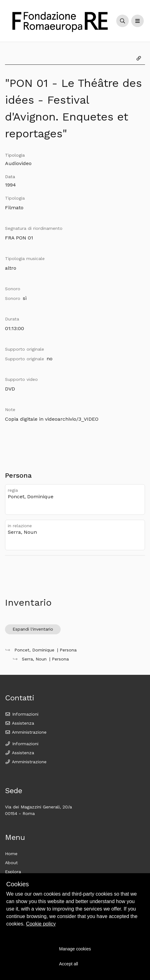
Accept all (69, 964)
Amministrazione (26, 732)
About (11, 863)
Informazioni (22, 714)
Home (11, 854)
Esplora (13, 872)
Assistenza (20, 723)
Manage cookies (75, 949)
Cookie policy (41, 924)
